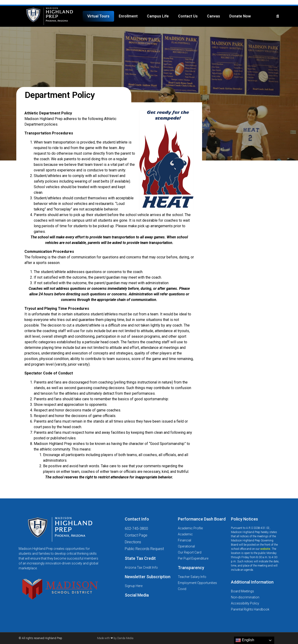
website (265, 549)
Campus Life (158, 16)
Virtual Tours (98, 16)
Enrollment (128, 16)
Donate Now (240, 16)
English (245, 640)
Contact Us (188, 16)
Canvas (213, 16)
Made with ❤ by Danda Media (115, 638)
